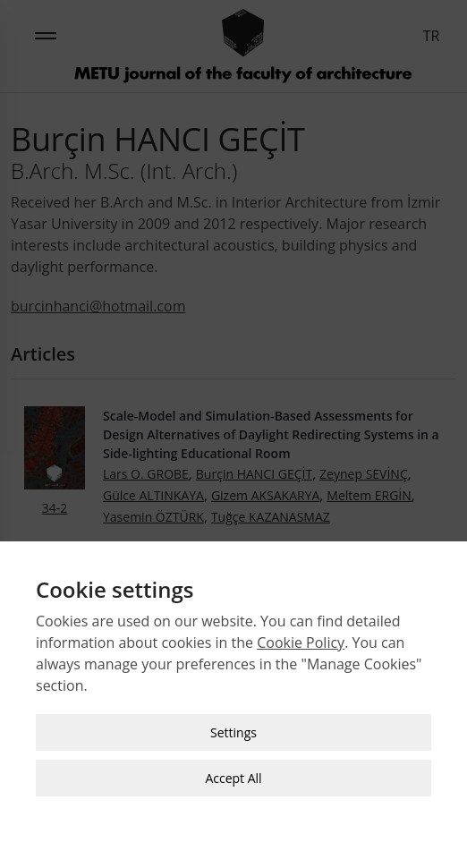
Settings (233, 729)
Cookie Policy (301, 639)
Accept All (233, 774)
